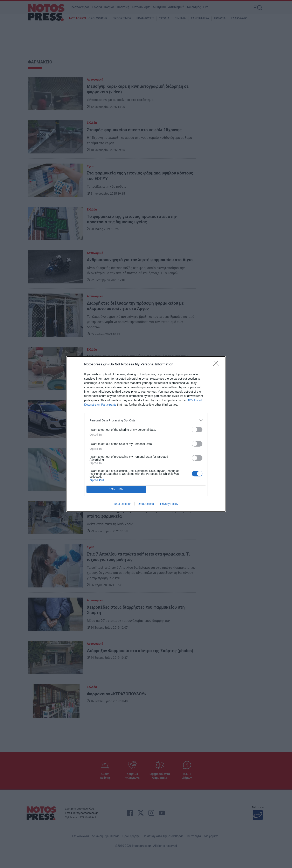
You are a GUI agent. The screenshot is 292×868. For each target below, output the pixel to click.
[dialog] (146, 434)
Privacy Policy (169, 504)
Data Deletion (123, 504)
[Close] (217, 365)
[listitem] (146, 421)
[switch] (197, 430)
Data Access (146, 504)
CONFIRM (116, 489)
